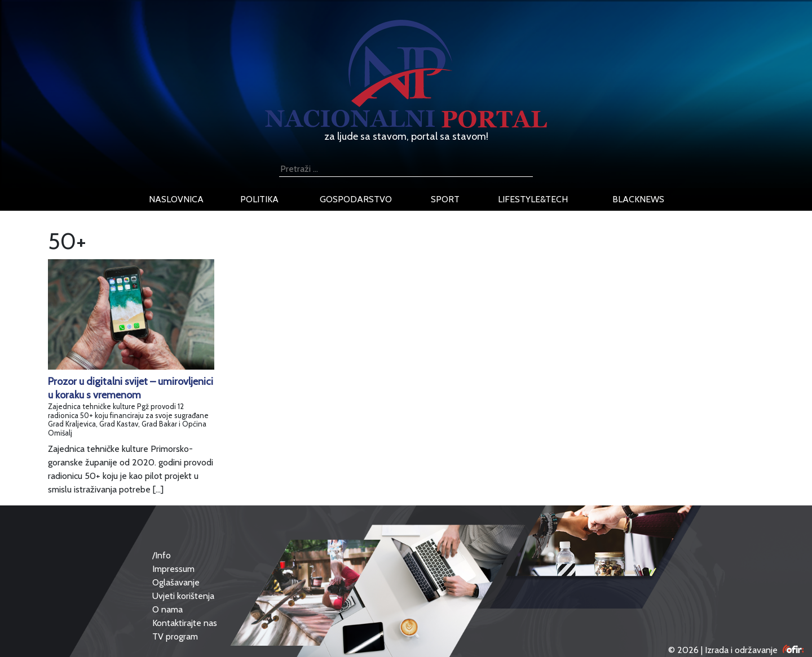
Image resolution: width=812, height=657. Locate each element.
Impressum (173, 569)
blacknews (638, 199)
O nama (167, 609)
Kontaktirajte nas (185, 623)
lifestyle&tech (533, 199)
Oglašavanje (176, 582)
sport (445, 199)
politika (259, 199)
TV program (175, 636)
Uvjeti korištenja (183, 596)
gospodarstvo (356, 199)
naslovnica (176, 199)
